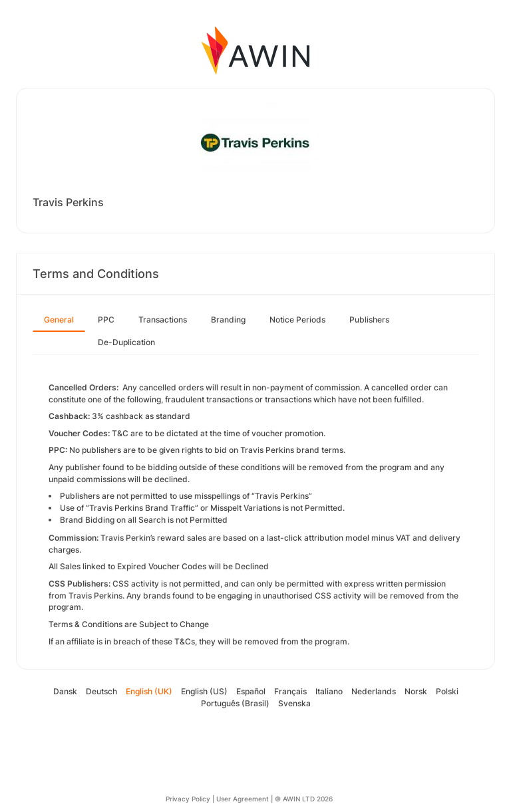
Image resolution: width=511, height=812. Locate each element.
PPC (106, 320)
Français (290, 691)
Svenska (294, 703)
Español (251, 691)
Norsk (416, 691)
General (59, 320)
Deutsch (101, 691)
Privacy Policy (188, 799)
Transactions (163, 320)
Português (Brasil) (235, 703)
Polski (447, 691)
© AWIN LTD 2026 (304, 799)
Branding (228, 320)
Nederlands (374, 691)
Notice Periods (297, 320)
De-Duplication (126, 342)
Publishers (369, 320)
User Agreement (243, 799)
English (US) (204, 691)
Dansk (65, 691)
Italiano (329, 691)
